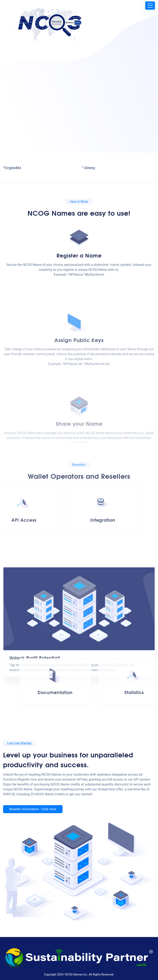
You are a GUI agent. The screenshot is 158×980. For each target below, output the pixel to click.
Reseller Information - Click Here (33, 809)
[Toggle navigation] (150, 6)
